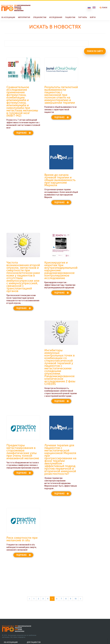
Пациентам (70, 17)
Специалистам (40, 17)
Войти (93, 17)
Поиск (105, 8)
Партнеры (83, 17)
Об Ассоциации (8, 17)
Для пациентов (34, 642)
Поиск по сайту (95, 51)
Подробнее (21, 133)
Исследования (56, 17)
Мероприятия (24, 17)
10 (76, 599)
